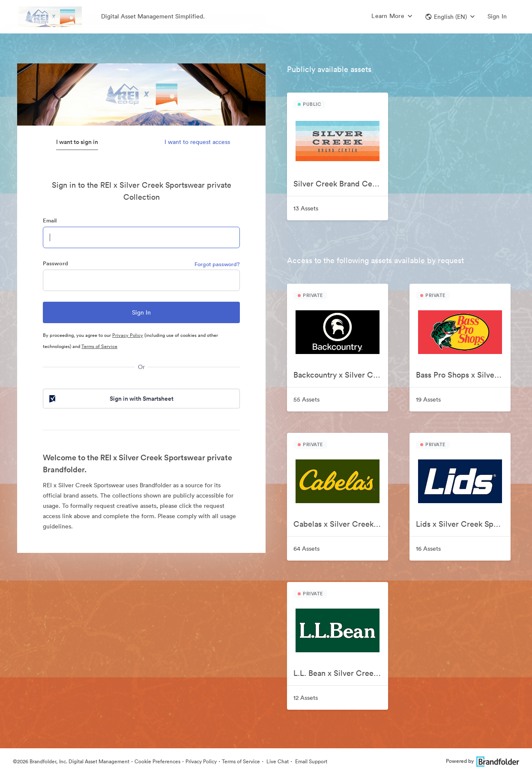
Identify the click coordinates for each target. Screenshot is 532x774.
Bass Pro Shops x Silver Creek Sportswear (463, 375)
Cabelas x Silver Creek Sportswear (341, 524)
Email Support (311, 761)
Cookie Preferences (157, 761)
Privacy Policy (128, 335)
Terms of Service (99, 346)
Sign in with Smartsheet (111, 399)
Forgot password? (217, 264)
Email (50, 220)
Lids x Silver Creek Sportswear (463, 524)
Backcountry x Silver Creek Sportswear (341, 375)
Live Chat (277, 761)
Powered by (483, 761)
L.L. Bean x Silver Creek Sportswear (341, 673)
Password (55, 263)
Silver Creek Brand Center (340, 184)
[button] (450, 17)
